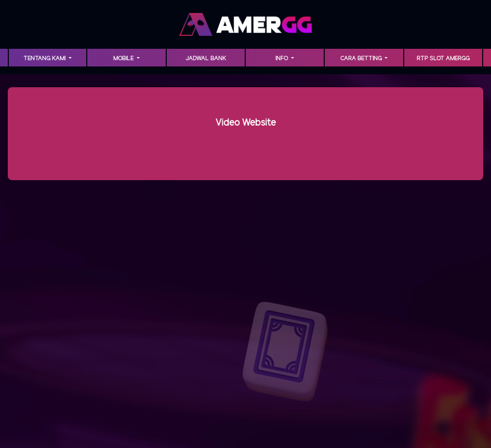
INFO (282, 59)
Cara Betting (362, 59)
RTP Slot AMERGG (443, 59)
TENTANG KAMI (45, 59)
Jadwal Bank (206, 59)
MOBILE (124, 59)
